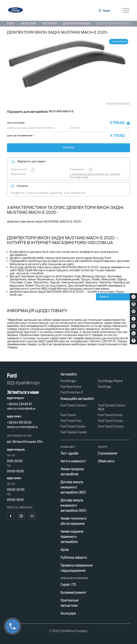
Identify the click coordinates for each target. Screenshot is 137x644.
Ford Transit (68, 415)
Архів (65, 550)
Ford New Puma (71, 387)
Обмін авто (106, 461)
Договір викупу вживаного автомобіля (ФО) (73, 487)
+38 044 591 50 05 (19, 422)
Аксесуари (68, 613)
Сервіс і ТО (68, 585)
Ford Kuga (105, 387)
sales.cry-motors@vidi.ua (21, 409)
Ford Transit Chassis (111, 421)
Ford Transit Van (71, 421)
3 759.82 (117, 123)
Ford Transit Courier (73, 426)
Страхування (107, 453)
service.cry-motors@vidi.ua (22, 427)
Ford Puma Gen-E (72, 392)
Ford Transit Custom (111, 426)
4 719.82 (117, 136)
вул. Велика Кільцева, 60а (25, 442)
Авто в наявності (73, 461)
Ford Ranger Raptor (110, 381)
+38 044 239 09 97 (19, 404)
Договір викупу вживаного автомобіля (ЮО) (73, 505)
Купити (69, 147)
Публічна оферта (74, 557)
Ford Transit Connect (74, 405)
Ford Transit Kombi (110, 415)
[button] (104, 11)
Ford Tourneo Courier (74, 432)
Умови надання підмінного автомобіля (72, 537)
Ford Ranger (68, 381)
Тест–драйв (69, 453)
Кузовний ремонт (73, 592)
